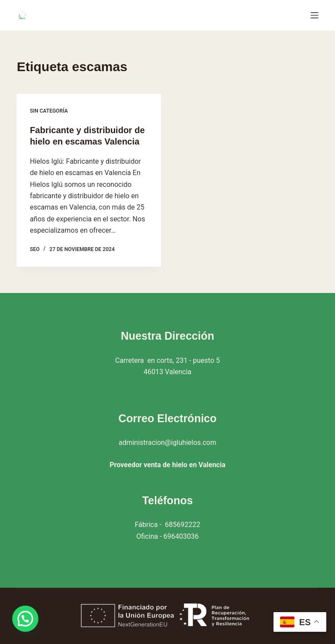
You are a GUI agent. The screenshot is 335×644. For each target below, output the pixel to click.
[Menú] (314, 15)
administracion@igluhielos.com (167, 443)
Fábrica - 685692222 (167, 525)
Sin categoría (49, 111)
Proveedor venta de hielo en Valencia (167, 465)
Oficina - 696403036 (168, 536)
